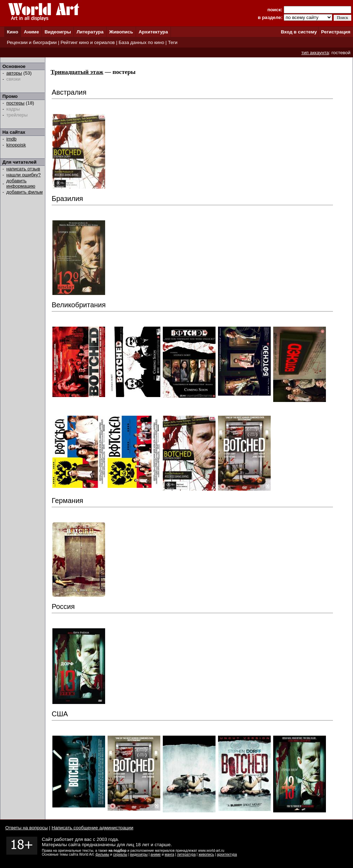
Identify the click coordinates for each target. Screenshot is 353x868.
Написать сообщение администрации (92, 828)
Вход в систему (299, 32)
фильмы (102, 854)
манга (169, 854)
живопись (206, 854)
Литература (90, 32)
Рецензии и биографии (32, 42)
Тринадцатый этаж (77, 72)
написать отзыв (23, 169)
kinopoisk (16, 145)
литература (186, 854)
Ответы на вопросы (27, 828)
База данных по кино (141, 42)
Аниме (31, 32)
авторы (14, 73)
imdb (11, 139)
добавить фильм (25, 192)
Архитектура (153, 32)
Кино (12, 32)
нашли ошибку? (24, 175)
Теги (173, 42)
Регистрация (336, 32)
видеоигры (139, 854)
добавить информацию (21, 183)
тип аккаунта (315, 53)
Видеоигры (58, 32)
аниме (156, 854)
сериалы (120, 854)
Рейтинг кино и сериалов (88, 42)
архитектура (227, 854)
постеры (15, 103)
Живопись (121, 32)
